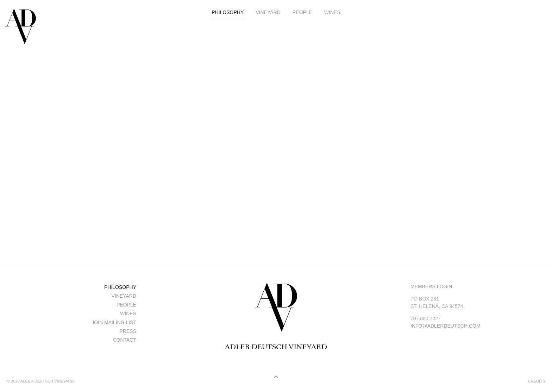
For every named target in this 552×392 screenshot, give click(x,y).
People (302, 12)
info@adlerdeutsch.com (446, 326)
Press (128, 331)
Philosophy (228, 12)
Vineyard (268, 12)
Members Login (431, 286)
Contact (124, 340)
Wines (332, 12)
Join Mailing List (114, 322)
